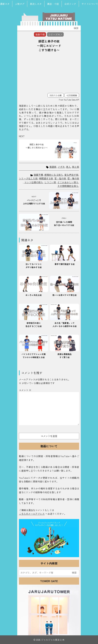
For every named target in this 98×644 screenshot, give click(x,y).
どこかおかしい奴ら (68, 182)
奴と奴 (76, 167)
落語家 (53, 167)
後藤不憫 (38, 175)
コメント (25, 390)
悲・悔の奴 (73, 178)
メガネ (61, 167)
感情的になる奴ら (54, 175)
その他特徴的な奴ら (68, 186)
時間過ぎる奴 (46, 178)
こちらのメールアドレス (32, 514)
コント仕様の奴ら (34, 182)
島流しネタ (36, 4)
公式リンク (70, 4)
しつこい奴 (50, 182)
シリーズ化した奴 (28, 178)
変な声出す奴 (71, 175)
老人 (68, 167)
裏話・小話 (53, 4)
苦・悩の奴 (60, 178)
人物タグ (20, 4)
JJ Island (49, 541)
